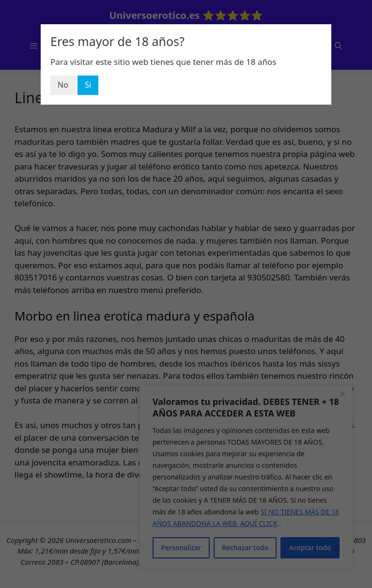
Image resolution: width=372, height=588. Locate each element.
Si (88, 85)
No (63, 85)
